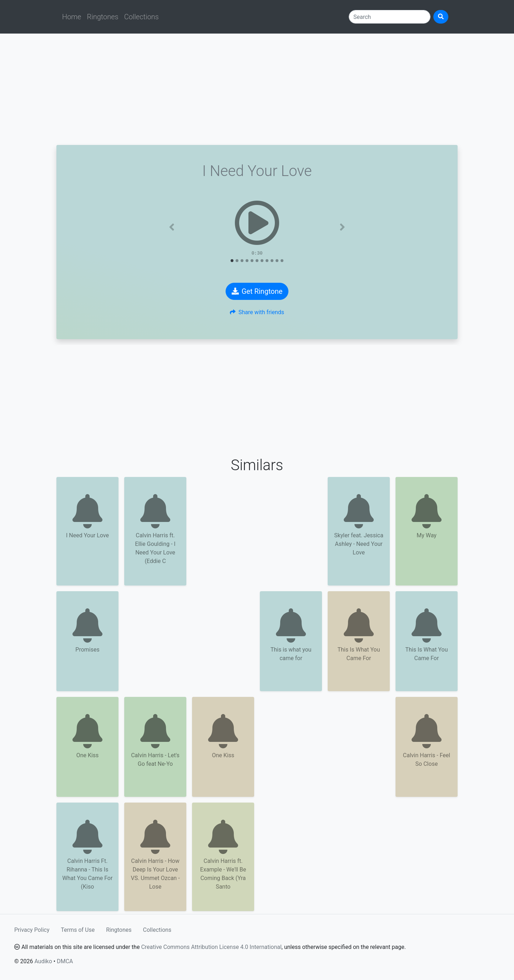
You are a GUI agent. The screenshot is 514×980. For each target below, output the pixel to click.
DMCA (65, 961)
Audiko (43, 961)
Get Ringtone (257, 291)
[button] (172, 227)
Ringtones (102, 17)
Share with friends (257, 312)
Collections (142, 17)
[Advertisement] (257, 89)
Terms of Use (78, 930)
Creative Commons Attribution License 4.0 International (211, 947)
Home (72, 17)
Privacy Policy (32, 930)
